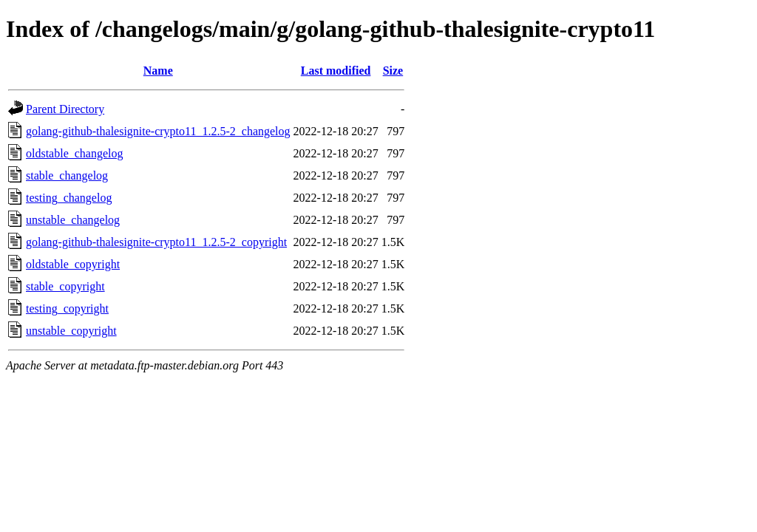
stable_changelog (67, 175)
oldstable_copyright (73, 264)
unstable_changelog (73, 220)
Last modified (336, 71)
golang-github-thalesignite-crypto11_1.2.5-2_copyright (156, 242)
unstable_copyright (71, 331)
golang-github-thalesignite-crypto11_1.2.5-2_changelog (158, 131)
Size (393, 71)
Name (158, 71)
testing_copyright (67, 308)
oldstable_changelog (75, 153)
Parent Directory (65, 109)
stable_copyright (65, 286)
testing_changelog (69, 198)
